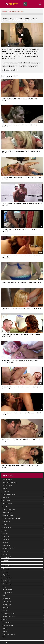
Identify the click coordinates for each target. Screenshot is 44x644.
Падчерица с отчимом (10, 483)
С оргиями (6, 536)
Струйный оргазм (8, 566)
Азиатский (6, 492)
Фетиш (5, 611)
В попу (5, 596)
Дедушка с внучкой (9, 548)
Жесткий (6, 631)
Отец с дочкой (7, 512)
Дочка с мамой (7, 584)
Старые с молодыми (9, 509)
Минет (26, 63)
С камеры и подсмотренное (11, 518)
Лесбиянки (6, 599)
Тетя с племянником (9, 495)
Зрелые (5, 563)
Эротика (5, 533)
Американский (7, 593)
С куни (5, 530)
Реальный (6, 560)
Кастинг (5, 506)
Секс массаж (7, 527)
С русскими (33, 66)
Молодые (6, 498)
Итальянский (7, 605)
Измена (5, 620)
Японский (6, 551)
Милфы (23, 66)
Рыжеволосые (7, 486)
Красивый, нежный (10, 66)
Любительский (7, 480)
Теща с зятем (7, 623)
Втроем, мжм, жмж (9, 614)
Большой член (7, 602)
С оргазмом (6, 521)
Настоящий (35, 63)
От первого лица (8, 590)
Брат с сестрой (7, 578)
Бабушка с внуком (9, 587)
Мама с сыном (7, 504)
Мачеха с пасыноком (13, 63)
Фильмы (5, 542)
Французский (7, 557)
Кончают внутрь (8, 625)
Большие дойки (8, 515)
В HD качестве (7, 581)
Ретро (5, 524)
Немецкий (6, 569)
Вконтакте (6, 539)
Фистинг (5, 572)
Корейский (6, 575)
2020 (4, 637)
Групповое (6, 608)
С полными (6, 545)
